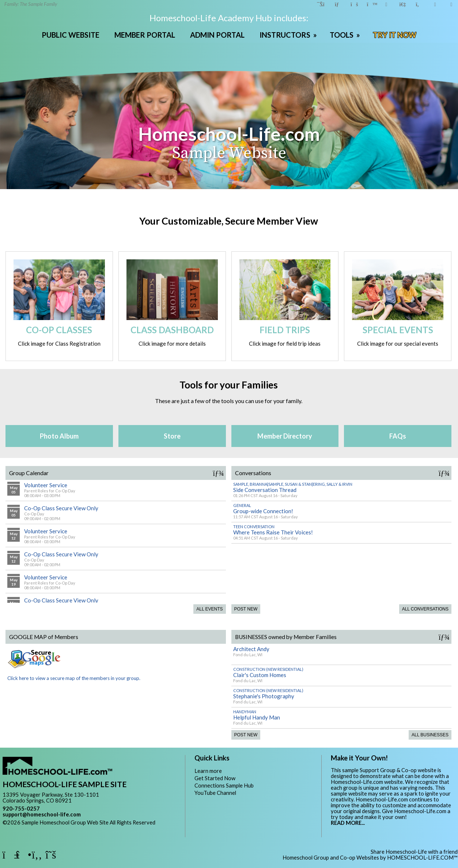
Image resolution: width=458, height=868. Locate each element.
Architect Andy (251, 649)
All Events (209, 609)
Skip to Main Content (33, 828)
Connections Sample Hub (224, 786)
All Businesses (430, 735)
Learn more (208, 771)
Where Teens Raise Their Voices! (273, 532)
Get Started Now (215, 778)
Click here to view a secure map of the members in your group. (74, 675)
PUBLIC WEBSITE (71, 35)
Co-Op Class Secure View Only (61, 508)
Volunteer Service (46, 485)
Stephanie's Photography (264, 696)
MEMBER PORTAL (145, 35)
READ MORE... (348, 823)
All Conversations (425, 609)
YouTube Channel (215, 793)
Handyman (245, 712)
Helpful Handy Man (257, 717)
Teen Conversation (254, 527)
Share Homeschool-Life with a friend (414, 852)
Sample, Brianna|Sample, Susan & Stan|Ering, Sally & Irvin (293, 484)
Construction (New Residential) (268, 669)
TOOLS (346, 35)
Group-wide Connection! (263, 511)
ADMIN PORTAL (217, 35)
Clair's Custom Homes (260, 675)
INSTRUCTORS (289, 35)
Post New (246, 609)
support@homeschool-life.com (42, 814)
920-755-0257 (21, 809)
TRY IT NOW (395, 35)
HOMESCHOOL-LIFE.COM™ (422, 858)
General (242, 505)
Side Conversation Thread (265, 490)
